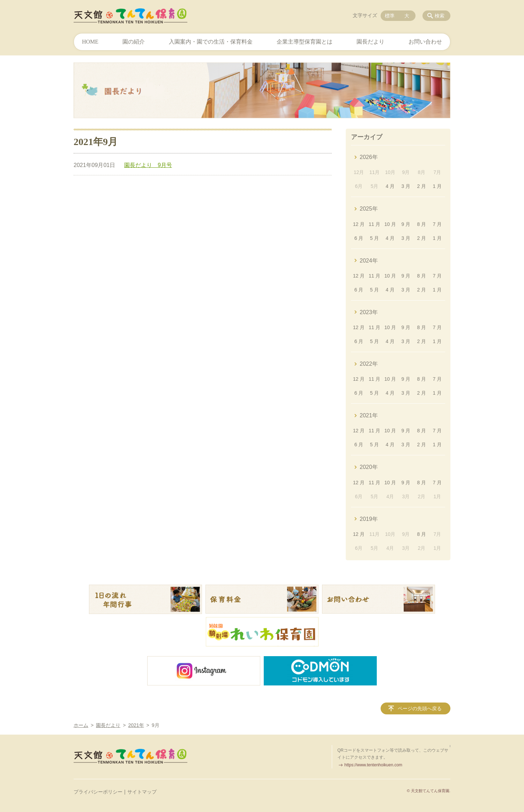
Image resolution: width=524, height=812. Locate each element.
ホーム (81, 725)
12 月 (359, 224)
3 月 (406, 186)
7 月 (437, 224)
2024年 (369, 261)
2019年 (369, 519)
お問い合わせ (425, 42)
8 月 (422, 224)
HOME (90, 42)
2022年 (369, 364)
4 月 (390, 186)
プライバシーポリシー (98, 792)
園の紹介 (134, 42)
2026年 (369, 157)
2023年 (369, 312)
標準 (390, 16)
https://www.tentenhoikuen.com (373, 765)
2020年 (369, 467)
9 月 (406, 224)
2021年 (369, 415)
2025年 (369, 209)
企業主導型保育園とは (305, 42)
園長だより (370, 42)
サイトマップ (142, 792)
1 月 (437, 186)
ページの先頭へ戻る (420, 708)
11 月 (375, 224)
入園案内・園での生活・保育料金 (211, 42)
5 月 (375, 238)
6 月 (359, 238)
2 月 (422, 186)
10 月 (390, 224)
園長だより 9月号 (148, 165)
